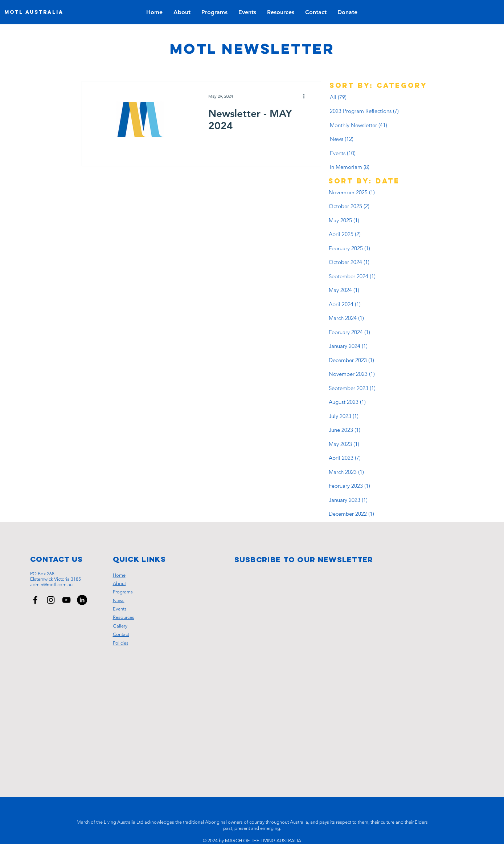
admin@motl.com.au (51, 585)
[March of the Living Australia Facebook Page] (35, 600)
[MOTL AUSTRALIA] (34, 12)
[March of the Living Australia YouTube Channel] (66, 600)
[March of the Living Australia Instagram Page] (51, 600)
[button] (247, 12)
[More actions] (307, 96)
